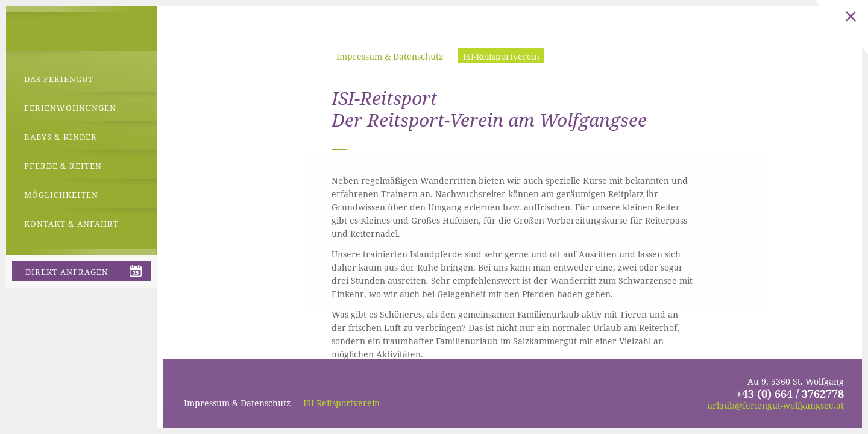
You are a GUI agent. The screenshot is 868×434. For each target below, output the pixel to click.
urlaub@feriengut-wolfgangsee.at (775, 405)
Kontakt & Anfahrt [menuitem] (71, 224)
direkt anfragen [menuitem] (67, 272)
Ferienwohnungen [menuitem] (70, 108)
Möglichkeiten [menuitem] (61, 195)
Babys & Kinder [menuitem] (61, 137)
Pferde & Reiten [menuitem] (63, 166)
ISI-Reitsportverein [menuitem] (501, 56)
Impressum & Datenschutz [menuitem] (390, 56)
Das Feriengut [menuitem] (59, 79)
